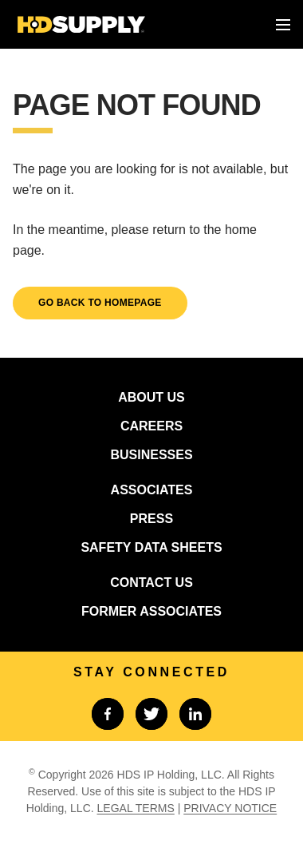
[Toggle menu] (283, 25)
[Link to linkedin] (195, 714)
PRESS (151, 519)
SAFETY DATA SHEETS (151, 547)
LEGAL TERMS (136, 808)
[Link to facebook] (108, 714)
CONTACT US (151, 583)
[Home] (81, 24)
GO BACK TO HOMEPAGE (100, 303)
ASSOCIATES (152, 490)
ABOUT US (151, 397)
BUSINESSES (151, 455)
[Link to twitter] (151, 714)
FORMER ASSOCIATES (151, 611)
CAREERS (151, 426)
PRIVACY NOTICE (230, 808)
